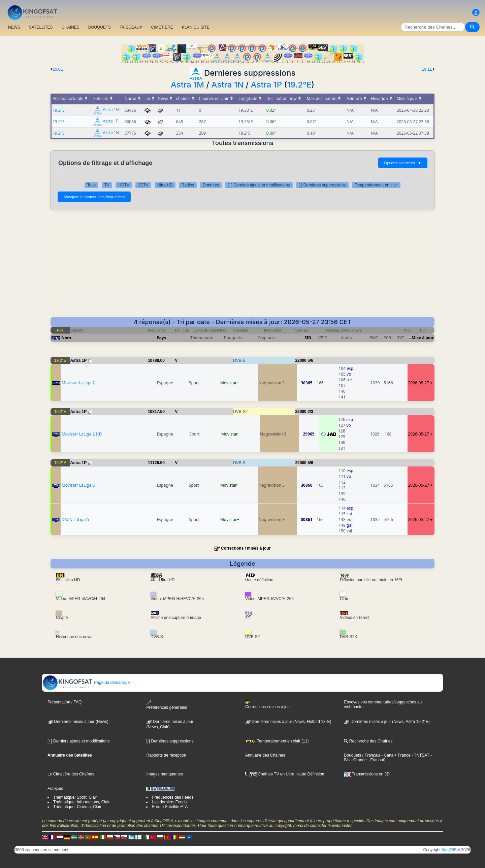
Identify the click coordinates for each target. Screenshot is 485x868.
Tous (91, 185)
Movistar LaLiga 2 (78, 383)
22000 (301, 360)
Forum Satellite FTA (170, 807)
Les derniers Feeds (169, 802)
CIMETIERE (162, 27)
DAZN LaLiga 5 (75, 519)
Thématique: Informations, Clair (81, 802)
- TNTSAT (420, 755)
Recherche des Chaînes (368, 741)
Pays (161, 338)
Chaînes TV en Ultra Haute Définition (285, 774)
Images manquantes (165, 774)
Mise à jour (423, 338)
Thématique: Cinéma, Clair (77, 807)
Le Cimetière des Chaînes (71, 774)
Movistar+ (230, 383)
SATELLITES (41, 27)
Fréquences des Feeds (173, 797)
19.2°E (299, 85)
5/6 (310, 360)
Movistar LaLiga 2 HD (82, 434)
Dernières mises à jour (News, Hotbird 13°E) (288, 722)
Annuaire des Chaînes (265, 755)
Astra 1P (267, 85)
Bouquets (352, 755)
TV (107, 185)
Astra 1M (187, 85)
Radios (188, 185)
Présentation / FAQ (64, 702)
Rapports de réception (166, 755)
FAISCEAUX (131, 27)
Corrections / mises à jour (246, 548)
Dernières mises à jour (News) (78, 722)
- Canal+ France (395, 755)
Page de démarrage (86, 683)
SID (308, 338)
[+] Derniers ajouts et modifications (259, 185)
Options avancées (403, 163)
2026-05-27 (418, 383)
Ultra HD (165, 185)
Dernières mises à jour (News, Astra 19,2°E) (387, 722)
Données (211, 185)
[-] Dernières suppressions (322, 185)
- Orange (358, 760)
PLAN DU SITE (196, 27)
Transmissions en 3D (367, 774)
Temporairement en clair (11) (277, 741)
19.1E (427, 69)
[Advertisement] (243, 267)
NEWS (14, 27)
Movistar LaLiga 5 (78, 485)
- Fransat (375, 760)
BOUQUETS (100, 27)
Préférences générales (167, 705)
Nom (66, 338)
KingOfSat (451, 850)
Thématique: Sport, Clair (75, 797)
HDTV (124, 185)
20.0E (58, 69)
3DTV (143, 185)
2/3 (310, 412)
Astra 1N (228, 85)
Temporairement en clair (376, 185)
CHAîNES (70, 27)
